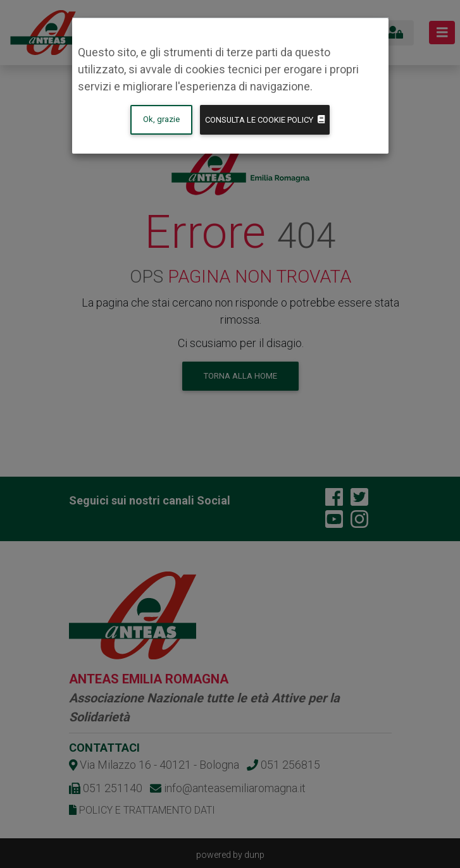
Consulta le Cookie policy (265, 120)
